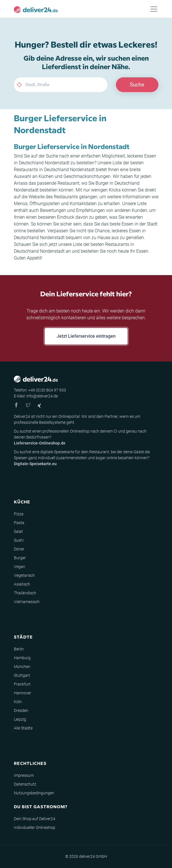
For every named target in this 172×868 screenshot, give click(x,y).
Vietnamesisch (27, 602)
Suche (137, 85)
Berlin (19, 649)
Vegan (20, 567)
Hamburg (22, 658)
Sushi (19, 540)
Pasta (19, 523)
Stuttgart (22, 675)
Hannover (23, 693)
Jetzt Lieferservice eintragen (86, 336)
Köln (18, 702)
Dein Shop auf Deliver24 (35, 819)
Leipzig (20, 719)
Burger (20, 558)
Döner (19, 549)
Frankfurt (22, 684)
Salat (18, 531)
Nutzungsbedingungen (34, 793)
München (22, 667)
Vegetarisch (24, 575)
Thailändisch (25, 593)
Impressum (24, 775)
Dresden (21, 710)
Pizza (19, 514)
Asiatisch (22, 584)
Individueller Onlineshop (35, 827)
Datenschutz (25, 784)
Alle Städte (23, 728)
